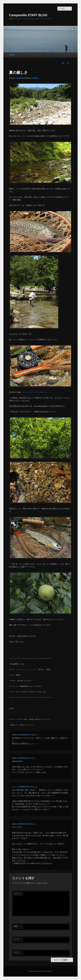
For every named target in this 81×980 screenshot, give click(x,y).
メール (16, 939)
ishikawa (36, 78)
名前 (15, 926)
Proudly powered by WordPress (40, 971)
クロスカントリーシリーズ (26, 670)
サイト (16, 952)
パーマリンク (46, 719)
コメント (17, 893)
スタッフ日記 (23, 719)
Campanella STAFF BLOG (28, 15)
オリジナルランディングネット (35, 392)
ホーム (12, 55)
